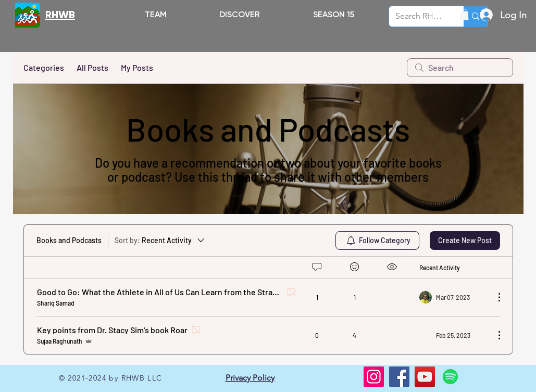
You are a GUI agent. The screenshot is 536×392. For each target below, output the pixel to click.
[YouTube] (425, 377)
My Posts (137, 67)
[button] (240, 14)
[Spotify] (450, 377)
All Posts (92, 67)
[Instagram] (374, 377)
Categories (44, 67)
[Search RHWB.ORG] (419, 16)
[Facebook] (399, 377)
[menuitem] (377, 241)
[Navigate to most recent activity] (453, 297)
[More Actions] (494, 297)
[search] (460, 68)
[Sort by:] (160, 241)
